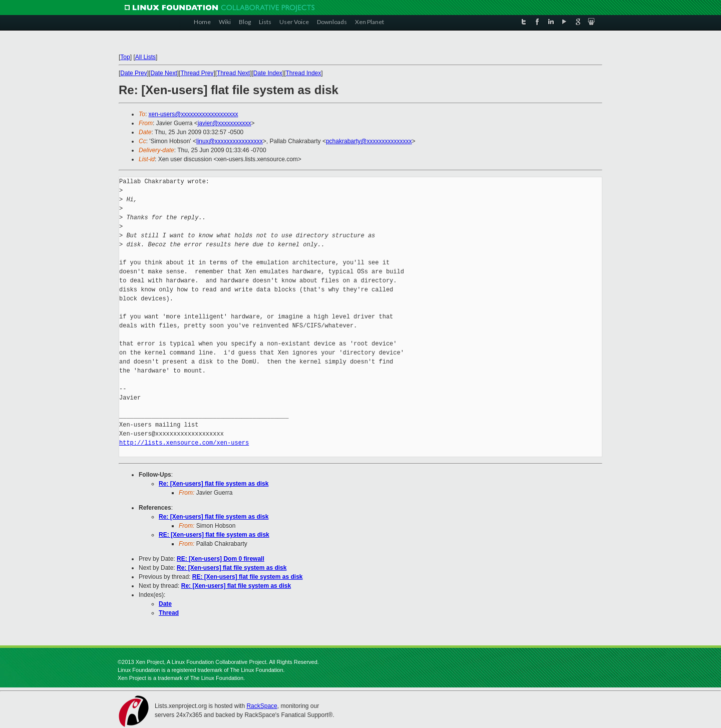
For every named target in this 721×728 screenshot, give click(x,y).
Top (125, 57)
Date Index (268, 73)
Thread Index (304, 73)
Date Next (163, 73)
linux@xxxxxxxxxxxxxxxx (230, 141)
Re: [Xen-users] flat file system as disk (214, 484)
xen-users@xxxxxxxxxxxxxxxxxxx (194, 114)
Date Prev (133, 73)
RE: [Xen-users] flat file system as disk (214, 535)
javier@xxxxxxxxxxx (225, 123)
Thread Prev (197, 73)
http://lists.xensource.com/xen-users (184, 443)
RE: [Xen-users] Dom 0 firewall (221, 559)
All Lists (145, 57)
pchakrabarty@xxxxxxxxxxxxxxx (369, 141)
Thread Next (233, 73)
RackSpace (262, 706)
